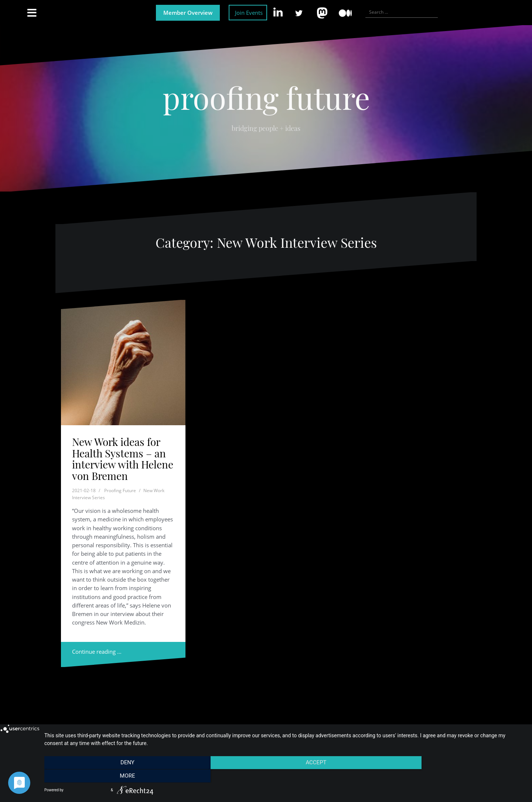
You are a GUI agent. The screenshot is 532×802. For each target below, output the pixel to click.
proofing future (266, 97)
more (452, 776)
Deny (116, 776)
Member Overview (188, 13)
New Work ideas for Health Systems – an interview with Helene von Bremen (123, 459)
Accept (284, 776)
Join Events (249, 13)
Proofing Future (120, 490)
